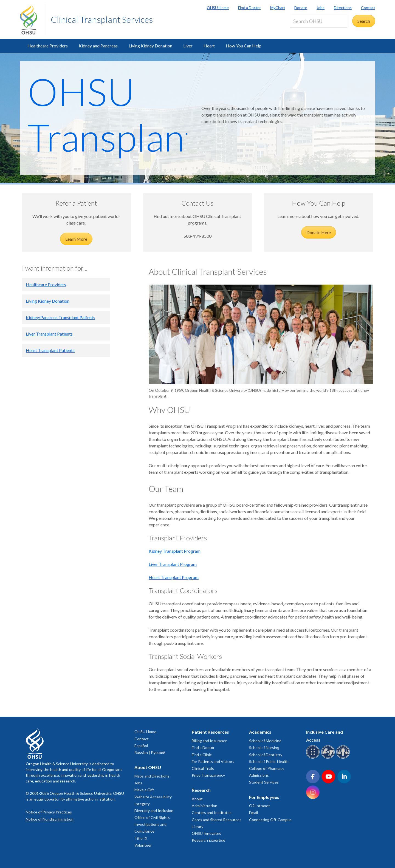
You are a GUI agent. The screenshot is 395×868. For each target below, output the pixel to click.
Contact (368, 8)
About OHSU (148, 767)
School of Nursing (264, 748)
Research (201, 790)
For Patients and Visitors (213, 761)
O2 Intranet (259, 806)
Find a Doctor (249, 8)
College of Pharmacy (267, 768)
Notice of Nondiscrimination (50, 819)
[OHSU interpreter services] (344, 758)
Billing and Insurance (209, 741)
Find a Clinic (202, 755)
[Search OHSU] (318, 21)
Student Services (264, 782)
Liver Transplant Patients (49, 334)
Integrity (142, 804)
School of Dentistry (266, 755)
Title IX (141, 838)
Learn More (76, 239)
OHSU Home (218, 8)
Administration (204, 806)
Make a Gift (144, 790)
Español (141, 746)
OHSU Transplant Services (113, 137)
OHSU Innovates (206, 833)
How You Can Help (244, 46)
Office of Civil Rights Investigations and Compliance (152, 824)
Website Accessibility (153, 797)
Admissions (259, 775)
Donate (301, 8)
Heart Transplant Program (174, 577)
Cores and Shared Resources (217, 820)
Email (253, 812)
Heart (209, 46)
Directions (343, 8)
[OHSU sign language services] (329, 758)
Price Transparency (208, 775)
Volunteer (143, 845)
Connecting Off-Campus (270, 820)
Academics (260, 732)
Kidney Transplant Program (175, 551)
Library (198, 826)
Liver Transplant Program (173, 564)
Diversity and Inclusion (154, 811)
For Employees (264, 797)
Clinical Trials (203, 768)
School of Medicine (265, 741)
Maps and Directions (152, 776)
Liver (188, 46)
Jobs (321, 8)
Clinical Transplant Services (102, 19)
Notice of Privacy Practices (49, 812)
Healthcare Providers (48, 46)
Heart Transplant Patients (50, 350)
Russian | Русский (150, 752)
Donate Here (319, 232)
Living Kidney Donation (150, 46)
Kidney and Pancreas (98, 46)
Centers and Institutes (212, 812)
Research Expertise (208, 840)
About (197, 799)
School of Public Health (269, 761)
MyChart (278, 8)
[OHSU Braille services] (314, 758)
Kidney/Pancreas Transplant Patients (60, 317)
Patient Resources (210, 732)
